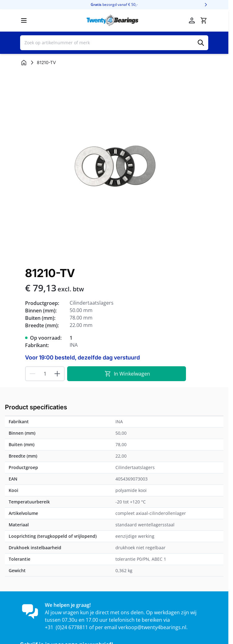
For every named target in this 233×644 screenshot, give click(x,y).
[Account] (192, 20)
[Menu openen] (24, 20)
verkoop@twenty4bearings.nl (152, 627)
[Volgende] (206, 5)
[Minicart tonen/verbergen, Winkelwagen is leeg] (204, 20)
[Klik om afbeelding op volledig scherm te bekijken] (114, 165)
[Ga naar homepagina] (24, 63)
